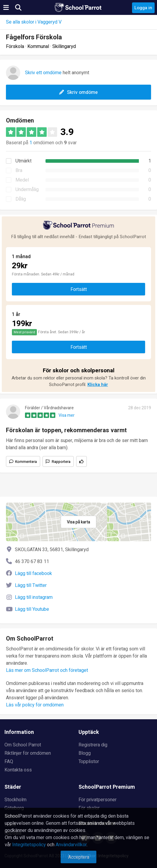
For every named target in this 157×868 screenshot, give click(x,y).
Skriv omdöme (78, 92)
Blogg (85, 753)
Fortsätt (79, 289)
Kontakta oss (18, 770)
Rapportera (61, 462)
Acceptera (79, 857)
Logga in (143, 8)
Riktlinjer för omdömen (28, 753)
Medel (22, 180)
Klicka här (98, 385)
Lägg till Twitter (31, 585)
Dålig (21, 199)
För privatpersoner (98, 800)
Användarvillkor (71, 845)
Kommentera (26, 462)
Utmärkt (23, 161)
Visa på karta (78, 522)
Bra (19, 170)
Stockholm (15, 800)
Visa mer (67, 415)
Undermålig (27, 190)
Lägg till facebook (33, 573)
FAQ (9, 762)
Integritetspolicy (29, 845)
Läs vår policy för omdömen (35, 705)
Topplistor (89, 762)
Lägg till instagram (34, 597)
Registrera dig (93, 745)
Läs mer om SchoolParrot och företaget (47, 670)
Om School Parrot (23, 745)
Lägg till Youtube (32, 609)
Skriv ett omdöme (43, 73)
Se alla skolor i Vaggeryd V (34, 22)
